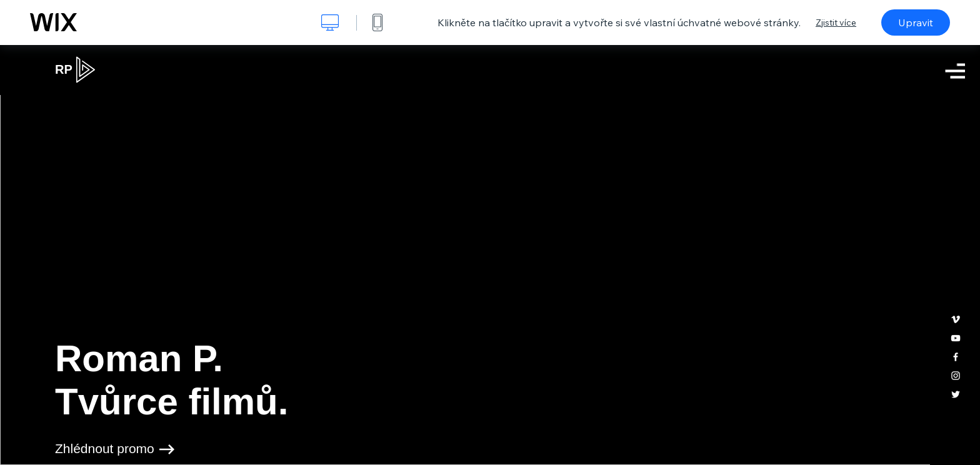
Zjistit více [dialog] (836, 22)
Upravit (916, 22)
